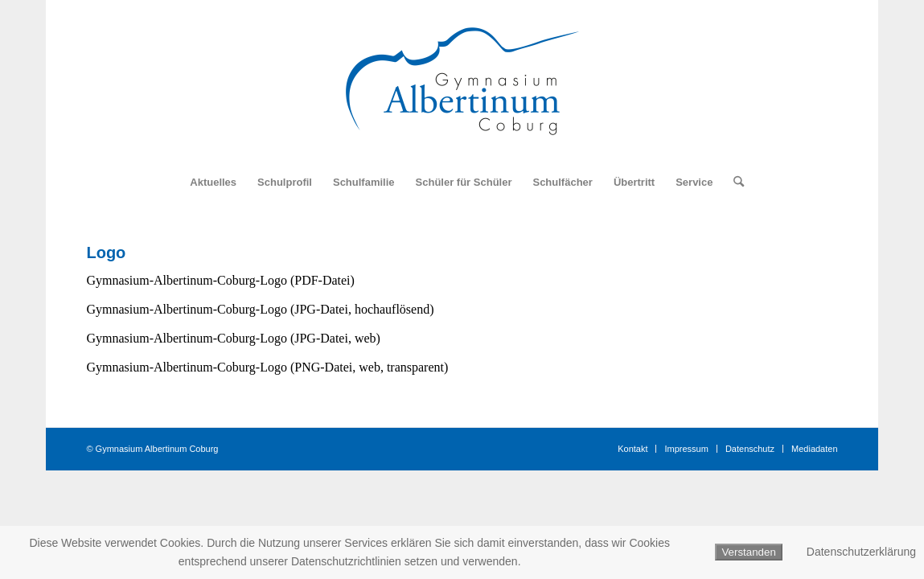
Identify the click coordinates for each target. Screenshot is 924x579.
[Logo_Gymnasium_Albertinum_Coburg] (462, 81)
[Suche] (733, 183)
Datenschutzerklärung (861, 552)
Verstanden (748, 552)
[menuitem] (213, 183)
